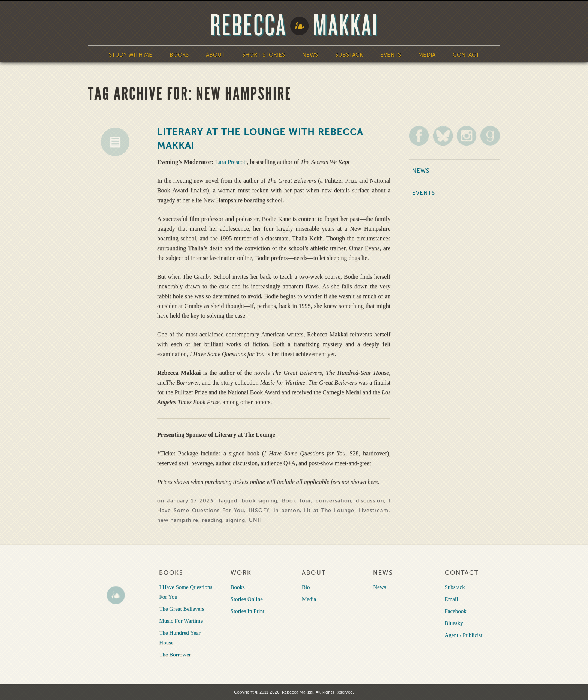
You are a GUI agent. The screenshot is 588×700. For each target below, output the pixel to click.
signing (236, 520)
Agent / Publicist (464, 635)
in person (287, 510)
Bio (306, 587)
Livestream (374, 510)
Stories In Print (248, 611)
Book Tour (297, 501)
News (310, 55)
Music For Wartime (181, 621)
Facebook (456, 611)
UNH (256, 520)
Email (451, 599)
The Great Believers (182, 609)
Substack (349, 55)
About (215, 55)
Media (427, 55)
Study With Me (130, 55)
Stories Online (247, 599)
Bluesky (454, 623)
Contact (466, 55)
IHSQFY (259, 510)
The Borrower (175, 655)
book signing (260, 501)
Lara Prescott (231, 162)
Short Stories (264, 55)
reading (212, 520)
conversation (334, 501)
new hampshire (178, 520)
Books (179, 55)
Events (391, 55)
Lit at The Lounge (329, 510)
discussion (370, 501)
